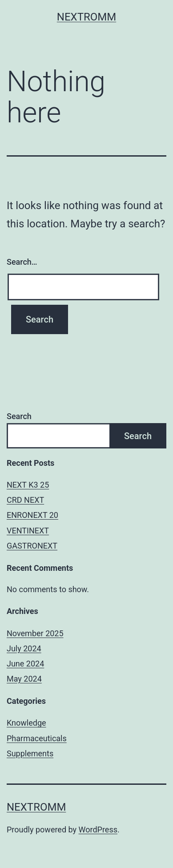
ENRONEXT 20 (32, 515)
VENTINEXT (28, 531)
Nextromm (86, 17)
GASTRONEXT (32, 546)
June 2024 (25, 664)
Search (19, 416)
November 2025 (35, 633)
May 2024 (24, 679)
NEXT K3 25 (28, 485)
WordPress (98, 830)
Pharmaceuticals (37, 738)
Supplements (30, 753)
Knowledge (26, 723)
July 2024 (24, 648)
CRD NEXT (25, 500)
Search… (22, 262)
